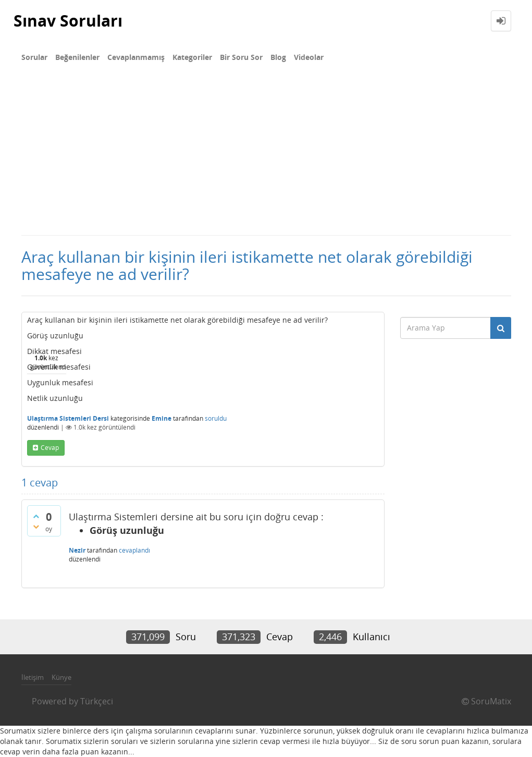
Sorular (34, 57)
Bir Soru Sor (241, 57)
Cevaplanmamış (136, 57)
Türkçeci (97, 701)
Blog (278, 57)
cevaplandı (134, 550)
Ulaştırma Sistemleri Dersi (68, 418)
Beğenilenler (77, 57)
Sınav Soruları (68, 21)
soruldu (216, 418)
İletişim (33, 677)
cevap (50, 448)
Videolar (309, 57)
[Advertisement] (266, 156)
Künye (61, 677)
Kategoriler (192, 57)
